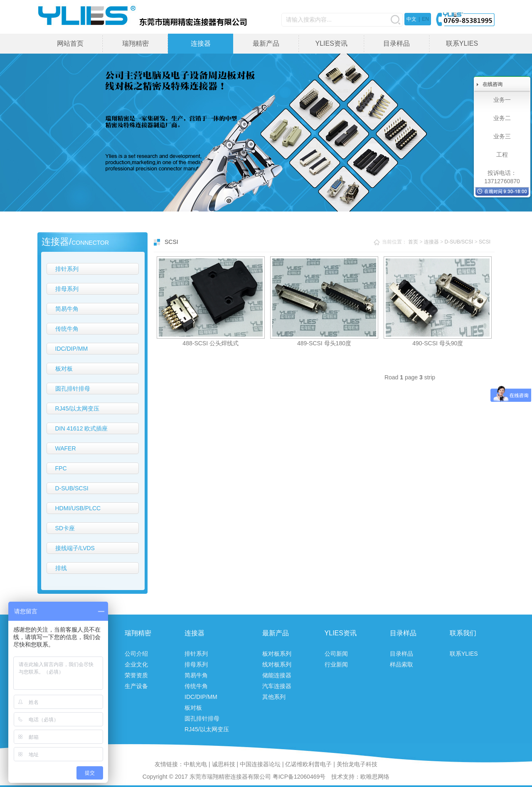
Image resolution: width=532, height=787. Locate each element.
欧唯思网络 (375, 777)
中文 (411, 19)
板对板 (64, 369)
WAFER (66, 448)
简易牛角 (67, 309)
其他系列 (274, 697)
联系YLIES (462, 43)
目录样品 (397, 43)
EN (425, 19)
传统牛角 (67, 329)
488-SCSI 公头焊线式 (211, 343)
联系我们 (463, 633)
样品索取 (401, 664)
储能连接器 (277, 675)
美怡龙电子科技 (357, 764)
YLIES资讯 (331, 43)
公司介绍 (136, 654)
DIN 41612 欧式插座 (82, 428)
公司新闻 (336, 654)
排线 (61, 568)
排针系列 (67, 269)
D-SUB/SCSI (72, 488)
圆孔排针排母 (73, 389)
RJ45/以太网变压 (78, 408)
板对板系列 (277, 654)
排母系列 (67, 289)
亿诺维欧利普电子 (308, 764)
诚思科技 (224, 764)
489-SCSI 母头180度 (324, 343)
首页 (413, 242)
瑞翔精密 (135, 43)
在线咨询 (493, 84)
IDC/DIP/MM (72, 349)
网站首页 (70, 43)
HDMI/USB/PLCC (78, 508)
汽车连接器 (277, 686)
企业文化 (136, 664)
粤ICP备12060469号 (299, 777)
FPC (61, 468)
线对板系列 (277, 664)
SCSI (485, 242)
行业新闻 (336, 664)
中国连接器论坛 (260, 764)
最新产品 (266, 43)
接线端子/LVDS (75, 548)
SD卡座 (65, 528)
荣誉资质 (136, 675)
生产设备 (136, 686)
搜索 (395, 20)
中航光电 (195, 764)
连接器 (201, 43)
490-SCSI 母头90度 (438, 343)
